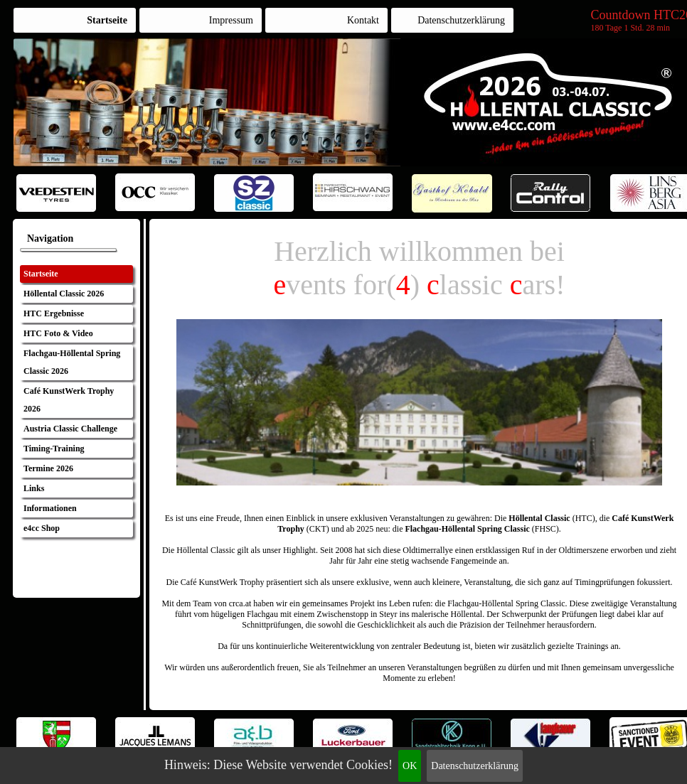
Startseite (107, 20)
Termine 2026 (48, 468)
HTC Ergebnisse (54, 313)
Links (34, 488)
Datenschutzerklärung (475, 766)
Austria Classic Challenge (70, 429)
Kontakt (363, 20)
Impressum (231, 20)
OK (410, 766)
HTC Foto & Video (58, 333)
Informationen (50, 508)
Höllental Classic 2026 (64, 294)
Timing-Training (54, 449)
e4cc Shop (42, 528)
